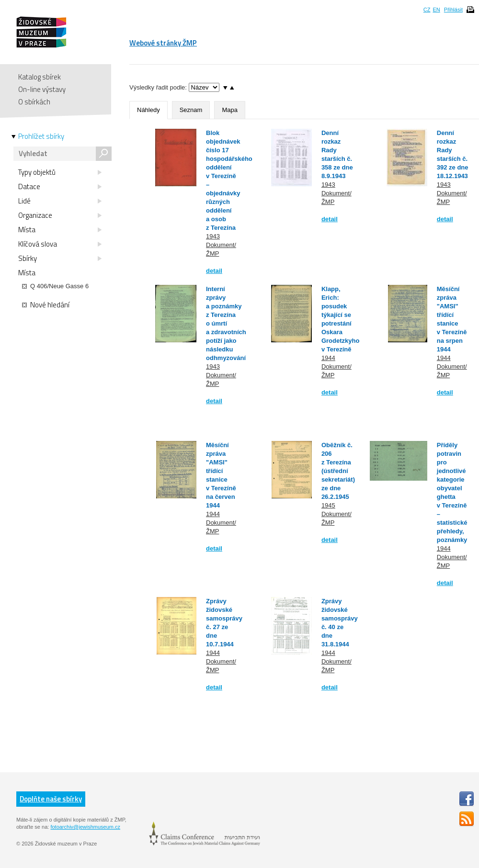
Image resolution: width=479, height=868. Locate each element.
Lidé (60, 201)
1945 (328, 505)
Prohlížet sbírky (41, 136)
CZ (427, 10)
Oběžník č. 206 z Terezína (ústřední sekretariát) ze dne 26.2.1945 (338, 471)
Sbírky (60, 259)
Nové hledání (46, 305)
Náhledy (148, 110)
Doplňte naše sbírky (51, 799)
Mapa (230, 110)
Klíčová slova (60, 244)
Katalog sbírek (40, 77)
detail (214, 271)
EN (436, 10)
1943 (213, 236)
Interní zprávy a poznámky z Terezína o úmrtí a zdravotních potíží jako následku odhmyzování (226, 323)
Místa (60, 230)
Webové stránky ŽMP (163, 43)
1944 (328, 358)
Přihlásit (453, 10)
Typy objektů (60, 172)
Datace (60, 187)
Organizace (60, 215)
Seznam (191, 110)
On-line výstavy (42, 89)
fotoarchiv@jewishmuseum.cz (85, 827)
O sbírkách (34, 102)
